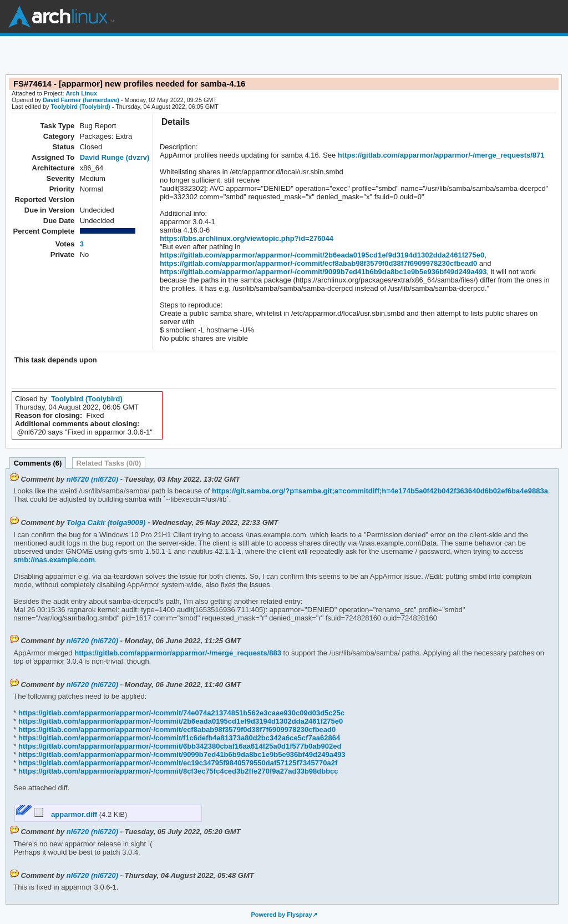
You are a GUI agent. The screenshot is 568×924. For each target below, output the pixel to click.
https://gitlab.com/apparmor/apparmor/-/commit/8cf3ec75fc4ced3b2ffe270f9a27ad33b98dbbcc (177, 771)
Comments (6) (38, 463)
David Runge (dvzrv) (115, 157)
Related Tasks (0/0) (109, 463)
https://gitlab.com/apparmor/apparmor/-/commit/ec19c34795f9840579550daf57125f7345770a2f (177, 763)
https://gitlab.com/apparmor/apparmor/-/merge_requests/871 (440, 155)
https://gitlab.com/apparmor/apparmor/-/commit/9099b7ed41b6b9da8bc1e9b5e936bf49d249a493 (323, 272)
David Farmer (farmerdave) (81, 100)
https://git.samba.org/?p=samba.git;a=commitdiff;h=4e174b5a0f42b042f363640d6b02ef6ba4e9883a (379, 491)
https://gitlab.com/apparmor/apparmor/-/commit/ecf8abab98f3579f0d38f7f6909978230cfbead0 (318, 263)
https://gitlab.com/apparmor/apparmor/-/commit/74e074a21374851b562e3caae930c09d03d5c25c (180, 713)
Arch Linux (61, 17)
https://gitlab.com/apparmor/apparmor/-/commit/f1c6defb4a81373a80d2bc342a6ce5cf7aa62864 (178, 738)
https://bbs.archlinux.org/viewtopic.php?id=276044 (247, 238)
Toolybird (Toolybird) (80, 107)
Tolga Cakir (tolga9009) (106, 522)
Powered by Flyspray (281, 915)
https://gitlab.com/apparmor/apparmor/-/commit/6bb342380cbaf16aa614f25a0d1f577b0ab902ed (179, 746)
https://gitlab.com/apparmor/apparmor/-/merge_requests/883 (177, 653)
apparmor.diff (67, 814)
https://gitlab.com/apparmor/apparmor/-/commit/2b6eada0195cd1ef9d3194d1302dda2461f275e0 (322, 255)
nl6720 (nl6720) (92, 479)
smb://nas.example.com (54, 560)
